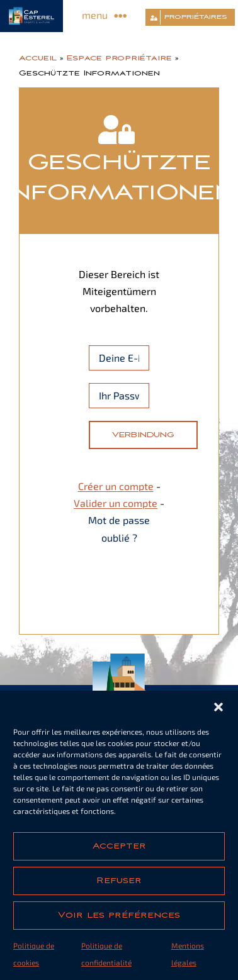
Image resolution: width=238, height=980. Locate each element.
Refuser (119, 881)
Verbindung (143, 435)
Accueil (38, 58)
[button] (218, 707)
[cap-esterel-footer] (119, 658)
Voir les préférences (119, 915)
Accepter (119, 846)
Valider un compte (116, 503)
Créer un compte (116, 486)
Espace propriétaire (119, 58)
